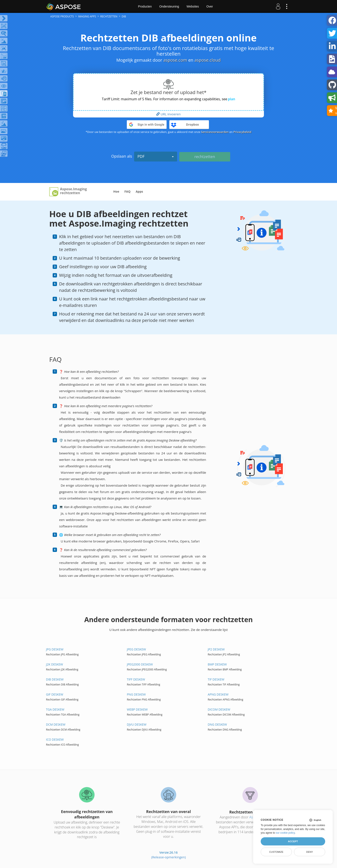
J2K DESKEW (54, 664)
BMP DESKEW (217, 664)
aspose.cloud (208, 60)
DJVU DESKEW (137, 724)
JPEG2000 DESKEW (140, 664)
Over (210, 6)
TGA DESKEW (55, 709)
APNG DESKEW (218, 694)
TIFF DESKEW (136, 679)
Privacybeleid (242, 132)
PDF (156, 156)
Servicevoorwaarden (215, 132)
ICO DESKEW (55, 739)
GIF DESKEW (55, 694)
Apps (139, 191)
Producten (145, 6)
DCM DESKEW (56, 724)
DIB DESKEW (55, 679)
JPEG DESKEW (136, 649)
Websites (193, 6)
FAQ (128, 191)
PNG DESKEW (136, 694)
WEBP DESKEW (137, 709)
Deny (310, 852)
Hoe (116, 191)
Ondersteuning (169, 6)
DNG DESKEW (217, 724)
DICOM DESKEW (219, 709)
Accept (293, 841)
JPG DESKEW (55, 649)
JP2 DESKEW (216, 649)
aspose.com (175, 60)
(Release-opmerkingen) (169, 857)
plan (231, 99)
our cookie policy (285, 833)
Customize (276, 852)
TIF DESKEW (216, 679)
